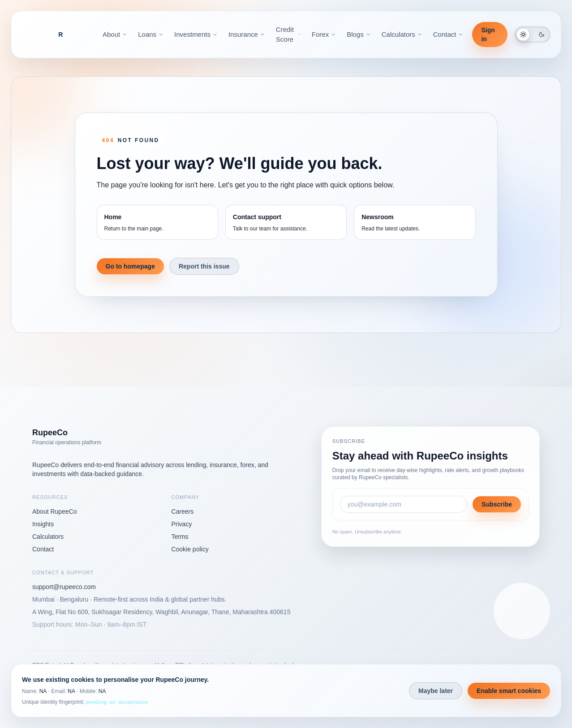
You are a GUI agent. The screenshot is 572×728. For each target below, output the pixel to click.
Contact (43, 549)
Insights (43, 524)
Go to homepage (130, 266)
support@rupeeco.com (64, 587)
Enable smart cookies (509, 691)
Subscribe (497, 504)
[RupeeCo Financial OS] (60, 35)
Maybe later (436, 691)
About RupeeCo (55, 511)
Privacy (181, 524)
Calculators (48, 537)
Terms (180, 537)
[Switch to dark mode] (533, 35)
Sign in (488, 35)
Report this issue (204, 266)
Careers (182, 511)
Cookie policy (190, 549)
